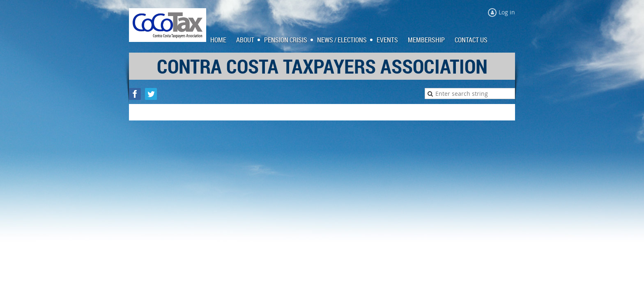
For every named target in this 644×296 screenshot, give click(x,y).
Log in (507, 12)
